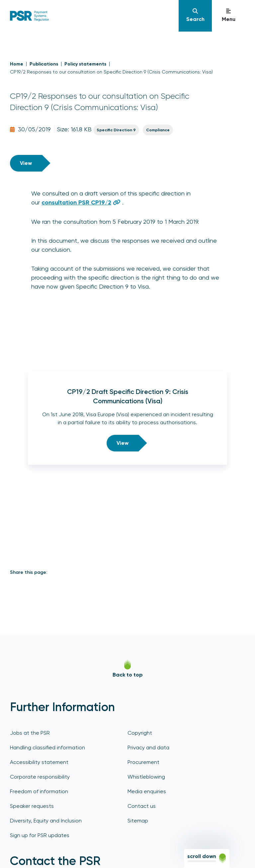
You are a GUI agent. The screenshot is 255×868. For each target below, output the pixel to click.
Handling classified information (47, 747)
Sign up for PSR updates (40, 835)
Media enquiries (147, 791)
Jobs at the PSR (30, 733)
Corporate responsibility (40, 777)
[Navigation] (195, 16)
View (26, 163)
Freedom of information (39, 791)
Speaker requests (32, 806)
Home (17, 64)
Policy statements (85, 64)
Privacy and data (148, 747)
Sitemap (138, 821)
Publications (44, 64)
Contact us (142, 806)
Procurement (143, 762)
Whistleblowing (146, 777)
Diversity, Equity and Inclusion (46, 821)
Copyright (140, 733)
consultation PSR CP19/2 (76, 202)
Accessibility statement (39, 762)
